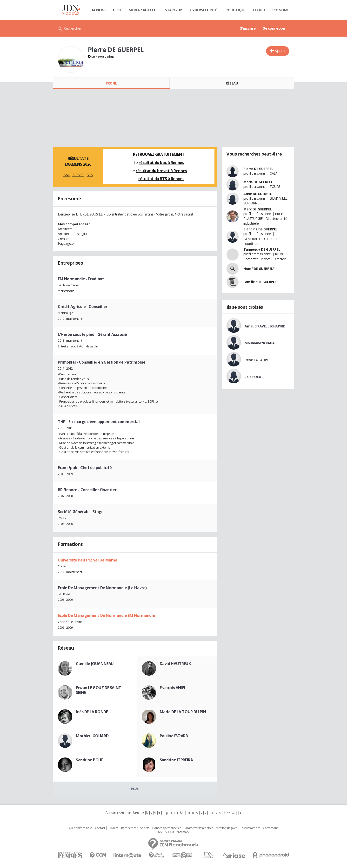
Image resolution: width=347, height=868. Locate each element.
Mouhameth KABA (260, 343)
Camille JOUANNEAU (95, 664)
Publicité (113, 828)
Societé (145, 828)
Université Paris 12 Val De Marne (88, 560)
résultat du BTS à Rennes (161, 179)
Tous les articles (250, 828)
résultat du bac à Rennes (161, 163)
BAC (67, 175)
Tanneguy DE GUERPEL (262, 249)
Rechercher (72, 28)
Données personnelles (167, 828)
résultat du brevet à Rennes (161, 171)
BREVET (78, 175)
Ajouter (280, 51)
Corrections (270, 828)
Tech (117, 10)
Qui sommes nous (81, 828)
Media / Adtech (143, 10)
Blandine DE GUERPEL (260, 229)
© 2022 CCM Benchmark (174, 832)
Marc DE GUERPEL (258, 209)
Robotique (236, 10)
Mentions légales (227, 828)
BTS (90, 175)
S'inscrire (248, 28)
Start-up (173, 10)
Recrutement (129, 828)
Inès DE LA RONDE (92, 712)
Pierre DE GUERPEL (258, 169)
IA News (99, 10)
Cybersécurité (204, 10)
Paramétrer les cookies (199, 828)
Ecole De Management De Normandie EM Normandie (106, 615)
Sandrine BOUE (90, 760)
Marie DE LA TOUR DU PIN (183, 712)
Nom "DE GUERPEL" (259, 269)
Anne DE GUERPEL (258, 194)
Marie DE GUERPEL (258, 182)
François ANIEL (173, 688)
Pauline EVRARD (174, 736)
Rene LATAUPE (257, 360)
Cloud (259, 10)
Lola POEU (253, 377)
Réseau (232, 83)
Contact (100, 828)
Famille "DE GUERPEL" (261, 282)
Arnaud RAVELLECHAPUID (265, 326)
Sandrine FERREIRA (176, 760)
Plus (135, 789)
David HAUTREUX (175, 664)
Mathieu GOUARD (92, 736)
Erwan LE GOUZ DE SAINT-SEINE (99, 690)
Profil (111, 83)
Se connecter (274, 28)
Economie (281, 10)
